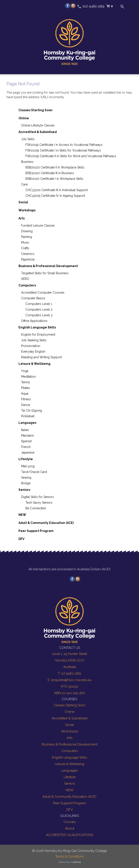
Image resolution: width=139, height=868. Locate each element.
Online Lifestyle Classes (38, 125)
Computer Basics (33, 298)
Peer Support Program (36, 531)
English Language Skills (37, 327)
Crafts (25, 248)
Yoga (25, 371)
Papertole (28, 259)
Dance (26, 405)
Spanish (27, 441)
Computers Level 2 (39, 310)
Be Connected (36, 508)
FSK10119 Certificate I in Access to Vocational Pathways (64, 145)
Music (25, 242)
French (26, 447)
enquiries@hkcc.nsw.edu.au (71, 680)
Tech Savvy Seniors (39, 503)
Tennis (26, 382)
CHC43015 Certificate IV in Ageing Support (55, 196)
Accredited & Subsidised (38, 132)
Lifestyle (26, 459)
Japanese (28, 453)
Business (27, 162)
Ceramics (28, 254)
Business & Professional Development (48, 266)
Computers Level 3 (39, 315)
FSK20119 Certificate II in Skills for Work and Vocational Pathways (71, 156)
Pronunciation (31, 346)
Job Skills (28, 139)
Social (23, 202)
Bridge (26, 483)
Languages (27, 423)
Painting (27, 237)
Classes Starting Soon (35, 110)
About (70, 828)
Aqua (25, 394)
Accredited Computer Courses (43, 293)
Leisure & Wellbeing (34, 364)
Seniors (24, 490)
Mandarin (28, 436)
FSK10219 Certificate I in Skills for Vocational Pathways (63, 150)
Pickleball (28, 416)
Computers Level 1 (39, 304)
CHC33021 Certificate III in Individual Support (57, 190)
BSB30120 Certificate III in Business (50, 173)
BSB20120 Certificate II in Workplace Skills (55, 167)
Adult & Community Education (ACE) (46, 523)
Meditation (28, 377)
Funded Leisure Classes (38, 225)
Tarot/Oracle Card (34, 472)
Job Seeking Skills (34, 340)
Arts (22, 218)
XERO (25, 279)
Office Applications (34, 321)
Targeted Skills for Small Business (45, 273)
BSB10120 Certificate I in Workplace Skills (54, 179)
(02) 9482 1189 (93, 6)
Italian (25, 430)
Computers (27, 285)
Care (24, 184)
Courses (70, 822)
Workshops (27, 210)
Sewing (26, 478)
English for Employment (38, 335)
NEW (22, 515)
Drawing (27, 231)
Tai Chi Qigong (32, 410)
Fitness (26, 399)
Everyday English (33, 352)
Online (24, 118)
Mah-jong (28, 466)
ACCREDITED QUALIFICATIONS (70, 835)
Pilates (26, 388)
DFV (21, 539)
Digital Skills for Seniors (38, 497)
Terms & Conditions (69, 856)
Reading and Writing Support (41, 357)
